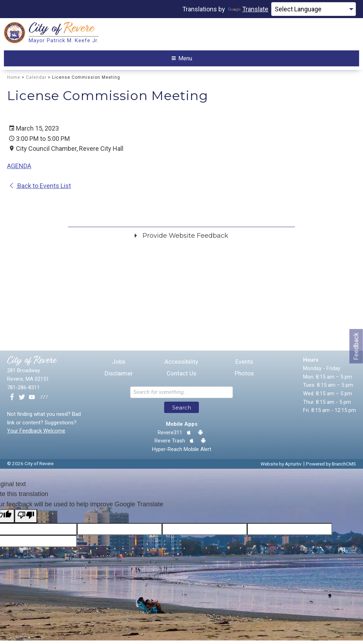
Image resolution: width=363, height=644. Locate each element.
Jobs (119, 365)
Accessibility (181, 365)
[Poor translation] (26, 519)
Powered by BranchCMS (331, 467)
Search (182, 411)
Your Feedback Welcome (36, 434)
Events (244, 365)
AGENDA (19, 169)
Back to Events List (40, 189)
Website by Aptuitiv (281, 467)
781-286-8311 (23, 391)
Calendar (36, 81)
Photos (244, 377)
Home (14, 81)
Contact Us (181, 377)
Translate (248, 9)
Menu (182, 60)
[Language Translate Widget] (314, 9)
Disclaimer (119, 377)
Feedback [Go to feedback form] (356, 346)
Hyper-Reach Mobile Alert (182, 452)
